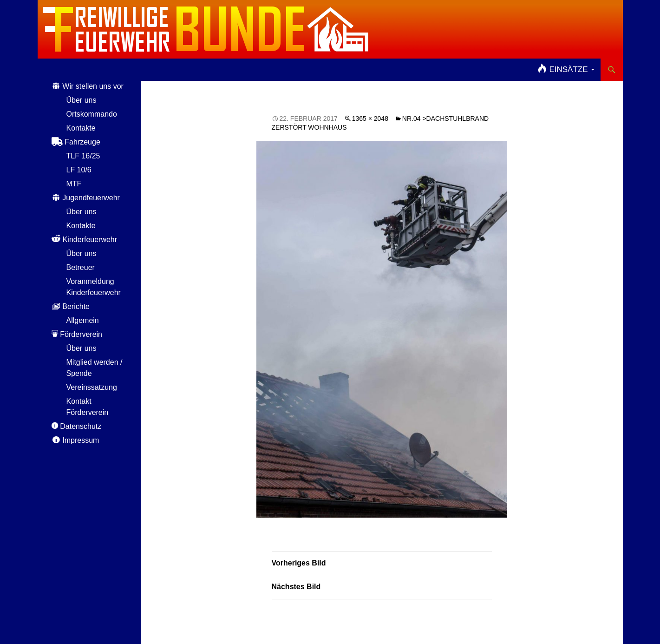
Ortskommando (92, 114)
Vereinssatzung (92, 387)
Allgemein (83, 320)
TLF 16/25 (83, 156)
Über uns (82, 100)
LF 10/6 (79, 170)
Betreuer (81, 267)
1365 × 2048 (370, 118)
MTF (74, 184)
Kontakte (81, 128)
